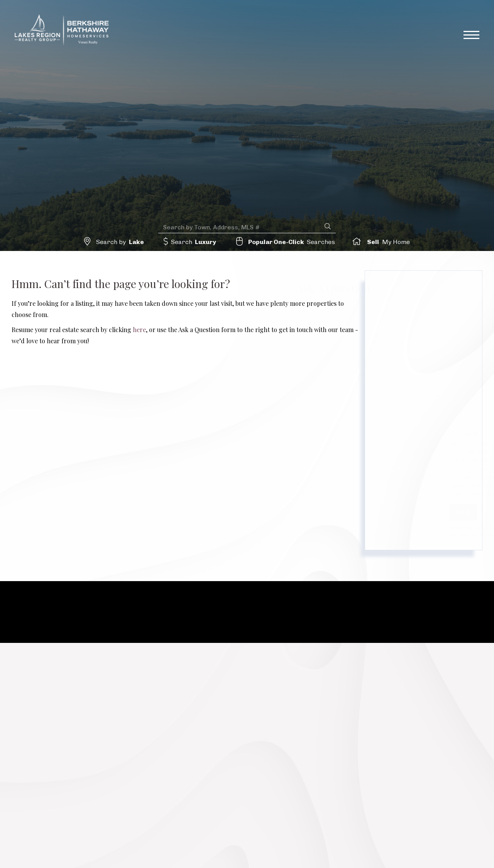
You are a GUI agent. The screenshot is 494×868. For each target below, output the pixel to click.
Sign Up (462, 8)
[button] (328, 226)
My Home (387, 242)
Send (390, 512)
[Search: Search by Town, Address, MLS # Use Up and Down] (241, 227)
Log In (433, 8)
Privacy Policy (428, 493)
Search (194, 242)
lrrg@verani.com (378, 8)
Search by (122, 242)
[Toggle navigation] (471, 37)
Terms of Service (407, 535)
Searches (291, 242)
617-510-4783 (310, 8)
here (139, 330)
